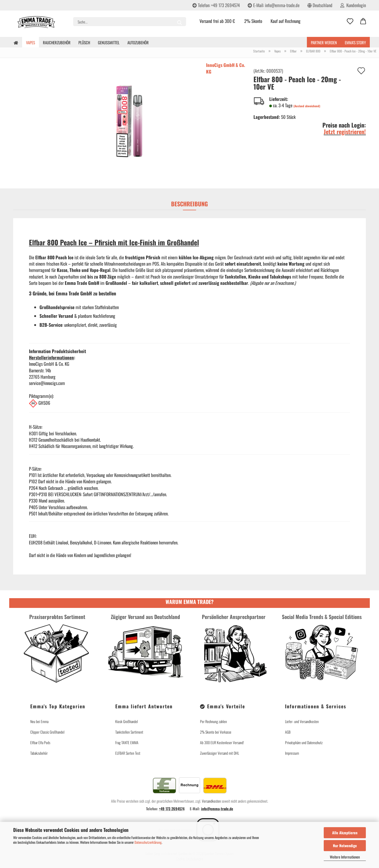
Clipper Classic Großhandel (47, 732)
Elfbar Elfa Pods (40, 742)
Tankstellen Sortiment (129, 732)
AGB (288, 732)
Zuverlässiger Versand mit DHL (220, 753)
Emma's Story (355, 42)
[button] (363, 22)
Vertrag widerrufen (322, 764)
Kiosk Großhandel (127, 721)
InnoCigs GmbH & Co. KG (226, 68)
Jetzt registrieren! (345, 131)
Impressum (292, 753)
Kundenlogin (353, 5)
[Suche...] (179, 22)
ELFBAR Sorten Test (128, 753)
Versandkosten (211, 801)
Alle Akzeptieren (345, 833)
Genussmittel (109, 42)
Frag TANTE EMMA (127, 742)
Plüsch (84, 42)
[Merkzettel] (350, 22)
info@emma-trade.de (217, 809)
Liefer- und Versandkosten (302, 721)
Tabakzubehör (39, 753)
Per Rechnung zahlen (213, 721)
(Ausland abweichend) (307, 106)
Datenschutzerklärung (148, 842)
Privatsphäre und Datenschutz (304, 742)
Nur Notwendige (345, 845)
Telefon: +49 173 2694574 (216, 5)
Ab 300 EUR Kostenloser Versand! (222, 742)
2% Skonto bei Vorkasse (216, 732)
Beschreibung (189, 204)
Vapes (31, 42)
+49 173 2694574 (172, 809)
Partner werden (324, 42)
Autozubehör (138, 42)
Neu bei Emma (39, 721)
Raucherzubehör (57, 42)
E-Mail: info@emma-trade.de (274, 5)
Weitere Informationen (345, 857)
